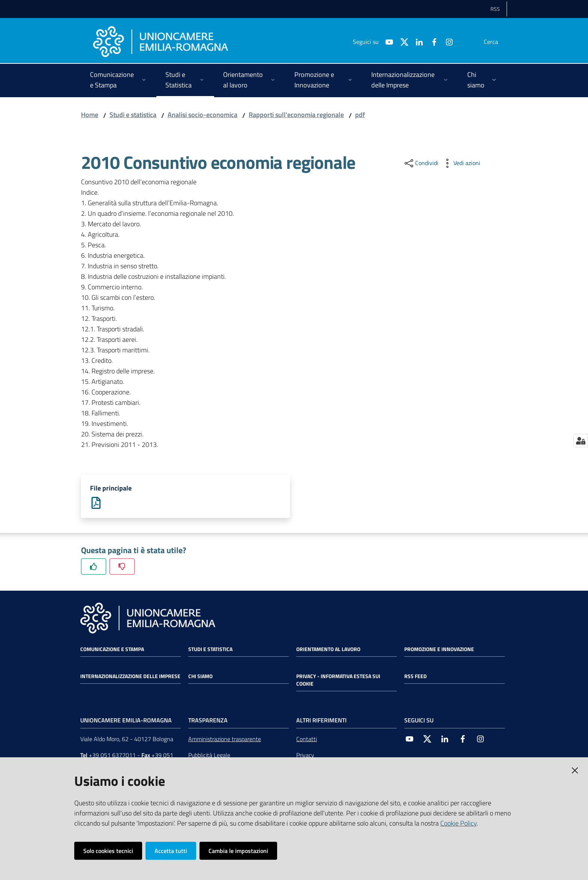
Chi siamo (200, 677)
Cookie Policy (458, 823)
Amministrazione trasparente (225, 740)
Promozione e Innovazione (439, 650)
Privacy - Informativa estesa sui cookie (338, 681)
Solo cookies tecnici (108, 851)
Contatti (307, 740)
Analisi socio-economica (202, 115)
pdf (360, 115)
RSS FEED (415, 677)
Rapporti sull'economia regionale (296, 115)
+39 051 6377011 (112, 756)
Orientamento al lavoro (328, 650)
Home (90, 115)
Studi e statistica (133, 115)
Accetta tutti (171, 851)
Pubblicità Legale (209, 756)
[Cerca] (498, 42)
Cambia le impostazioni (238, 851)
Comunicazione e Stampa (112, 650)
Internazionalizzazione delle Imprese (130, 677)
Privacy (305, 756)
